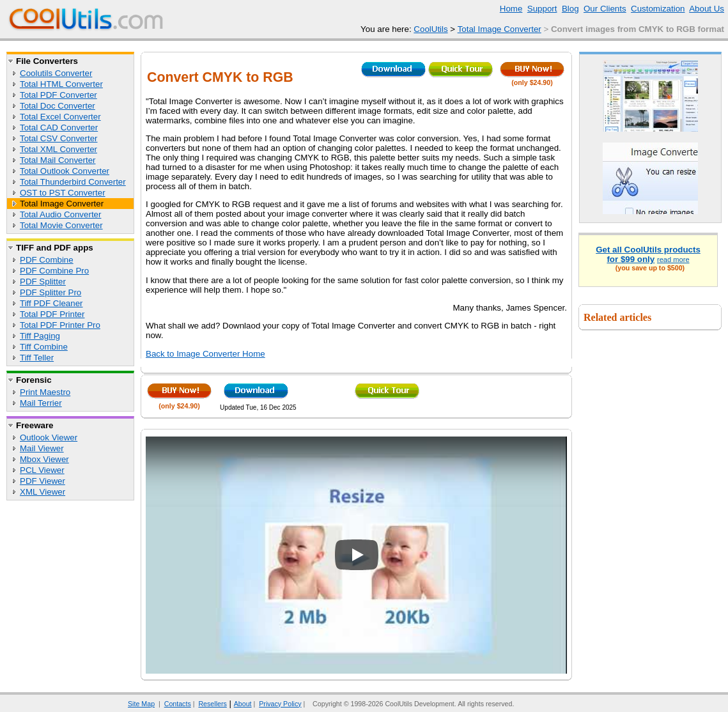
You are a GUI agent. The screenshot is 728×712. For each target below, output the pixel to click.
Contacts (178, 704)
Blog (570, 9)
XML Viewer (43, 492)
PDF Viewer (43, 481)
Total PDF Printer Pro (60, 325)
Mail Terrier (41, 403)
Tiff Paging (40, 336)
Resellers (212, 704)
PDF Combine (47, 260)
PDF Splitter (43, 282)
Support (542, 9)
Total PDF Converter (58, 95)
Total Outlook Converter (65, 171)
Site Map (141, 704)
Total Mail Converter (58, 160)
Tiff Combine (44, 347)
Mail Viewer (42, 448)
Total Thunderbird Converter (73, 182)
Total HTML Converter (61, 84)
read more (673, 259)
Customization (658, 9)
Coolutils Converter (56, 73)
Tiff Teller (37, 358)
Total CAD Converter (59, 128)
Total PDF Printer (52, 314)
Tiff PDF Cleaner (51, 303)
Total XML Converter (58, 149)
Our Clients (605, 9)
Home (511, 9)
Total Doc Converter (58, 106)
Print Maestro (45, 392)
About (243, 704)
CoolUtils (430, 29)
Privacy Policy (280, 704)
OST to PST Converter (63, 193)
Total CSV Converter (58, 138)
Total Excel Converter (60, 117)
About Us (707, 9)
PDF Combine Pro (54, 271)
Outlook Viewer (49, 437)
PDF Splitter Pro (50, 292)
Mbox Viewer (44, 459)
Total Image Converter (500, 29)
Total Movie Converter (61, 225)
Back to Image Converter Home (205, 354)
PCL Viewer (42, 470)
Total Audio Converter (60, 214)
